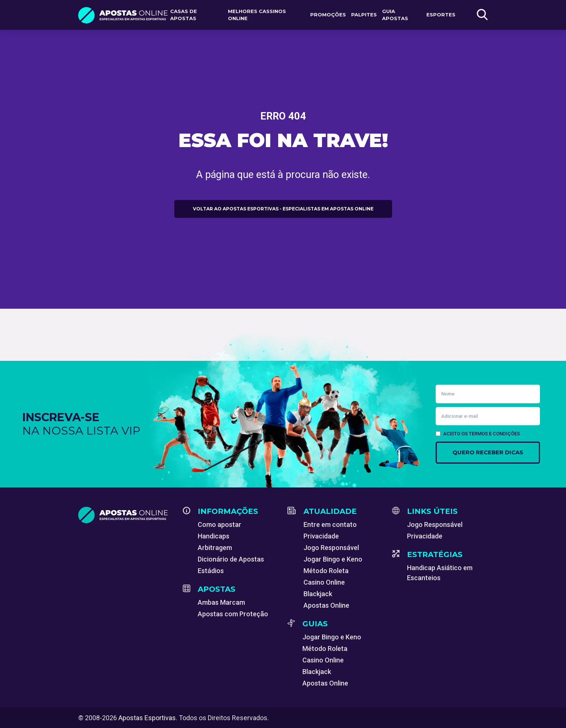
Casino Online (324, 582)
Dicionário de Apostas (231, 559)
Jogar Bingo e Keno (333, 559)
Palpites (364, 15)
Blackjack (318, 594)
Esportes (441, 15)
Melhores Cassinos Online (257, 15)
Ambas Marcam (221, 602)
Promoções (328, 15)
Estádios (211, 571)
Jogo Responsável (331, 548)
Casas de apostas (184, 15)
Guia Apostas (395, 15)
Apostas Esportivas (147, 718)
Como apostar (220, 524)
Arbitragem (215, 548)
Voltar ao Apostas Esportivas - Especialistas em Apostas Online (283, 209)
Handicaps (214, 536)
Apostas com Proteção (233, 614)
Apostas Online (326, 605)
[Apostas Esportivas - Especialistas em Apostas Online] (126, 515)
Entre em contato (330, 524)
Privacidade (321, 536)
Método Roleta (326, 571)
